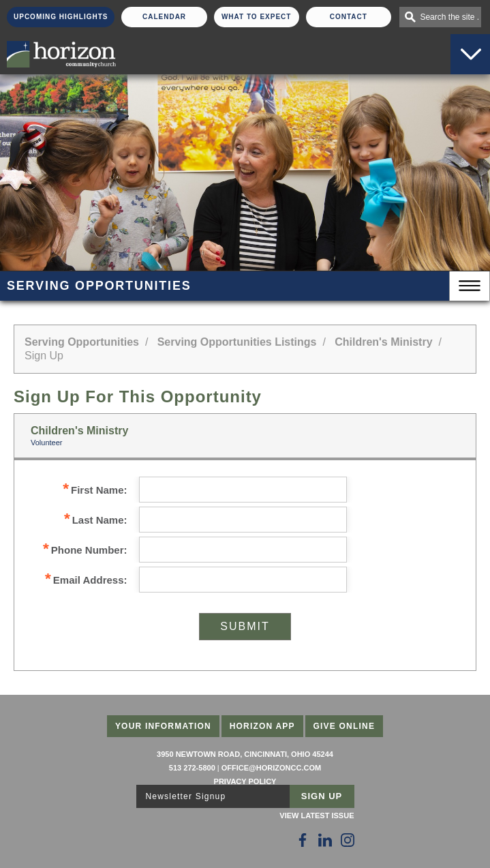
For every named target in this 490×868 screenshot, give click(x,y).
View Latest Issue (317, 815)
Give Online (344, 726)
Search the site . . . (450, 17)
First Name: (95, 490)
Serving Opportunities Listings (237, 342)
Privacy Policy (245, 781)
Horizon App (262, 726)
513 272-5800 (192, 768)
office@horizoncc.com (271, 768)
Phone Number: (85, 550)
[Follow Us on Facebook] (303, 840)
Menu (470, 286)
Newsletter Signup (186, 796)
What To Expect (257, 17)
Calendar (164, 17)
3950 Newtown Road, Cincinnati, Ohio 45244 (245, 754)
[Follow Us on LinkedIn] (325, 840)
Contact (349, 17)
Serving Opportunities (82, 342)
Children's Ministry (383, 342)
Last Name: (96, 520)
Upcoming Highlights (61, 17)
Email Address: (86, 580)
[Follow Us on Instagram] (348, 840)
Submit (245, 626)
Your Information (163, 726)
